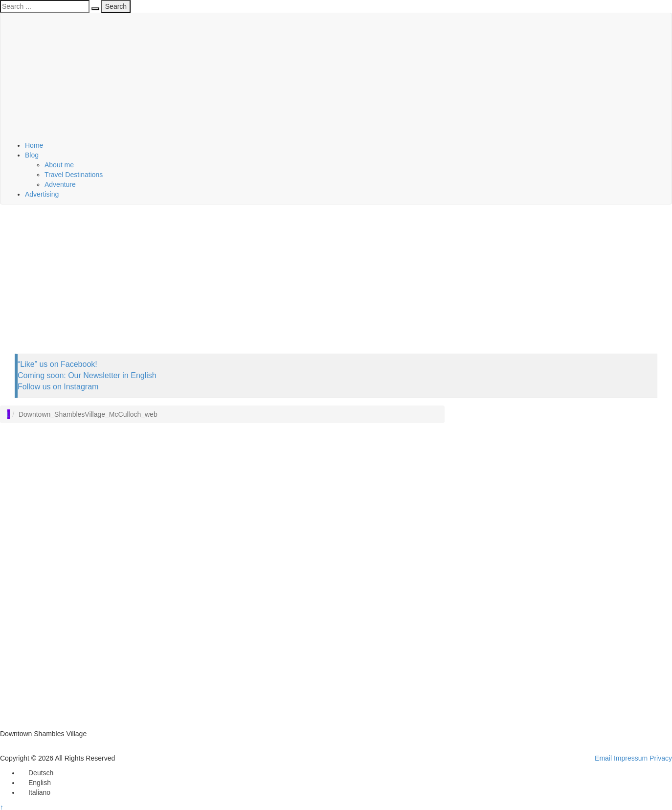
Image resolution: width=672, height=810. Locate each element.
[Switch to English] (35, 783)
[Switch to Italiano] (35, 792)
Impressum (631, 758)
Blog (32, 155)
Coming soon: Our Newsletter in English (87, 375)
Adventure (60, 184)
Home (34, 145)
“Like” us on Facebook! (57, 364)
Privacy (661, 758)
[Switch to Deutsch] (36, 773)
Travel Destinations (74, 175)
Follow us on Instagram (58, 387)
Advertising (42, 194)
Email (603, 758)
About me (59, 165)
